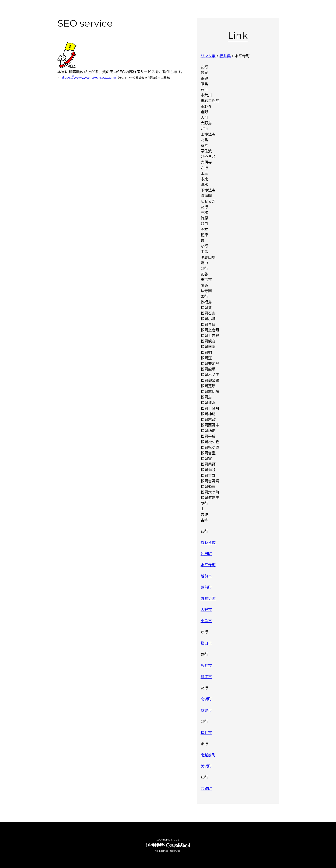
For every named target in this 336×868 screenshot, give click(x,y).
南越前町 (208, 755)
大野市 (206, 610)
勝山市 (206, 643)
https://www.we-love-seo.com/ (88, 77)
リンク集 (208, 56)
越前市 (206, 576)
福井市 (206, 733)
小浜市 (206, 621)
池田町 (206, 554)
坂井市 (206, 666)
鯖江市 (206, 677)
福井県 (225, 56)
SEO (121, 72)
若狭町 (206, 789)
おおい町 (208, 599)
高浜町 (206, 699)
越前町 (206, 587)
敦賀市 (206, 710)
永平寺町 (208, 565)
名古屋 (162, 78)
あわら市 (208, 543)
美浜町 (206, 766)
